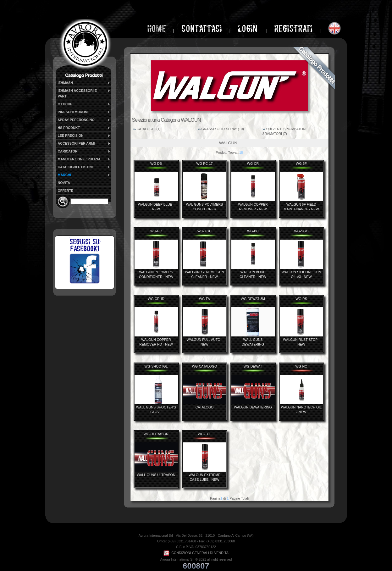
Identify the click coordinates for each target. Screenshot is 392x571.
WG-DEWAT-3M (253, 299)
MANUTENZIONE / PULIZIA (84, 159)
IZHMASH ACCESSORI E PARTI (84, 93)
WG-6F (301, 164)
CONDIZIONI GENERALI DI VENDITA (196, 553)
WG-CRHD (156, 299)
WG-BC (253, 231)
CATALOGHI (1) (148, 129)
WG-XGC (204, 231)
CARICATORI (84, 151)
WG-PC (156, 231)
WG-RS (301, 299)
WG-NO (301, 366)
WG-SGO (301, 231)
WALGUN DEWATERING (253, 407)
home (157, 28)
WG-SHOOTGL (156, 366)
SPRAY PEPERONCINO (84, 120)
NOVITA (64, 183)
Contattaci (202, 28)
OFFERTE (66, 191)
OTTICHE (84, 104)
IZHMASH (84, 83)
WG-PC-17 (204, 164)
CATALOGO (205, 407)
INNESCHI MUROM (84, 112)
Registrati (293, 28)
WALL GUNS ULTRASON (156, 475)
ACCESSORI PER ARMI (84, 143)
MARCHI (84, 175)
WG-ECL (204, 434)
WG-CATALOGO (205, 366)
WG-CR (253, 164)
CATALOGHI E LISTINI (84, 167)
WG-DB (156, 164)
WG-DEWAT (253, 366)
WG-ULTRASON (156, 434)
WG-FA (204, 299)
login (248, 28)
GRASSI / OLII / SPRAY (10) (222, 129)
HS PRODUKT (84, 128)
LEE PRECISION (84, 136)
